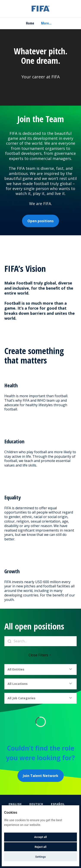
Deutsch (36, 804)
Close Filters (40, 655)
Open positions (40, 221)
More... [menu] (46, 23)
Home (30, 23)
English (15, 804)
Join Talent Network (41, 776)
